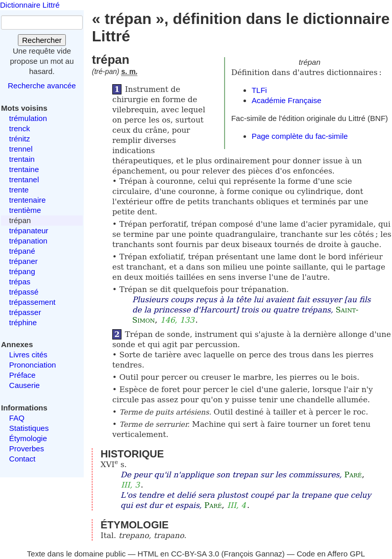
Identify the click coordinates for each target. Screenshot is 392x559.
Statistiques (29, 428)
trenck (20, 128)
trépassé (24, 292)
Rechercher (42, 40)
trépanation (28, 241)
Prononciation (33, 365)
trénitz (20, 139)
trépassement (32, 302)
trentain (22, 159)
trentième (25, 210)
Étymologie (28, 438)
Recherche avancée (42, 86)
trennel (21, 149)
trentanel (24, 179)
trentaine (24, 169)
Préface (22, 375)
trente (19, 190)
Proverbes (27, 448)
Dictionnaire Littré (30, 5)
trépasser (25, 312)
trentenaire (28, 200)
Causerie (24, 385)
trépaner (23, 261)
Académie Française (287, 100)
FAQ (17, 418)
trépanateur (29, 230)
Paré (353, 475)
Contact (22, 459)
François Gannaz (253, 554)
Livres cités (28, 355)
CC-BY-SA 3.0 (195, 554)
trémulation (28, 118)
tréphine (23, 322)
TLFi (259, 90)
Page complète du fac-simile (300, 136)
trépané (22, 251)
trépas (20, 282)
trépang (22, 271)
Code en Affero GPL (331, 554)
